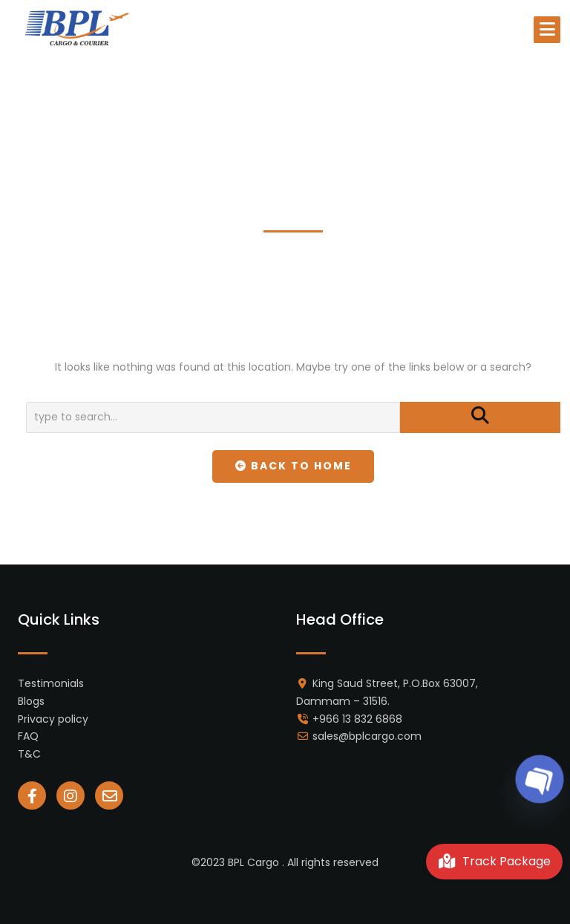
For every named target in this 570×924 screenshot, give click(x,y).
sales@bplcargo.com (367, 736)
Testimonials (51, 683)
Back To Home (294, 466)
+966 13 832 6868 (357, 719)
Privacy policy (53, 719)
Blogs (31, 701)
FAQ (28, 736)
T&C (29, 754)
